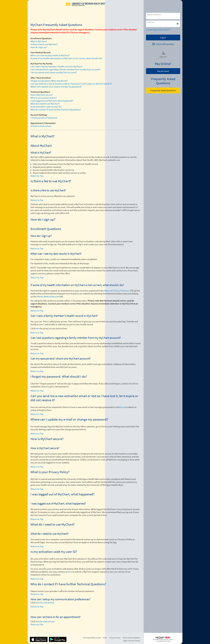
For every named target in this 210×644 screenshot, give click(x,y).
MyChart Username (154, 15)
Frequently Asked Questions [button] (163, 90)
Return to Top (37, 176)
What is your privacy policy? (43, 98)
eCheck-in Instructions (41, 126)
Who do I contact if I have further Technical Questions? (56, 110)
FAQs (105, 638)
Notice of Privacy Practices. (117, 291)
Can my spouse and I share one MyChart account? (54, 72)
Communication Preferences (44, 118)
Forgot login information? (158, 30)
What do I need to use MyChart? (45, 104)
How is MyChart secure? (42, 95)
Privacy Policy (115, 638)
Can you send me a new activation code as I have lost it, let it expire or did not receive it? (71, 84)
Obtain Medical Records (48, 297)
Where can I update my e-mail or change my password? (56, 87)
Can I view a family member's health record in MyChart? (56, 67)
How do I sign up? (39, 47)
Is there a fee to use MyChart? (44, 44)
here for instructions (45, 603)
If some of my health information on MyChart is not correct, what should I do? (66, 58)
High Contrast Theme (132, 641)
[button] (178, 24)
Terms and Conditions (131, 638)
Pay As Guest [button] (163, 71)
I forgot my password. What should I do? (49, 81)
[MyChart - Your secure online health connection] (86, 8)
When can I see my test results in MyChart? (50, 55)
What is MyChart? (39, 41)
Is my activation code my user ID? (46, 107)
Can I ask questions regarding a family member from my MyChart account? (65, 69)
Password (151, 22)
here (38, 328)
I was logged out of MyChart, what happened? (52, 101)
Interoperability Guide (92, 638)
